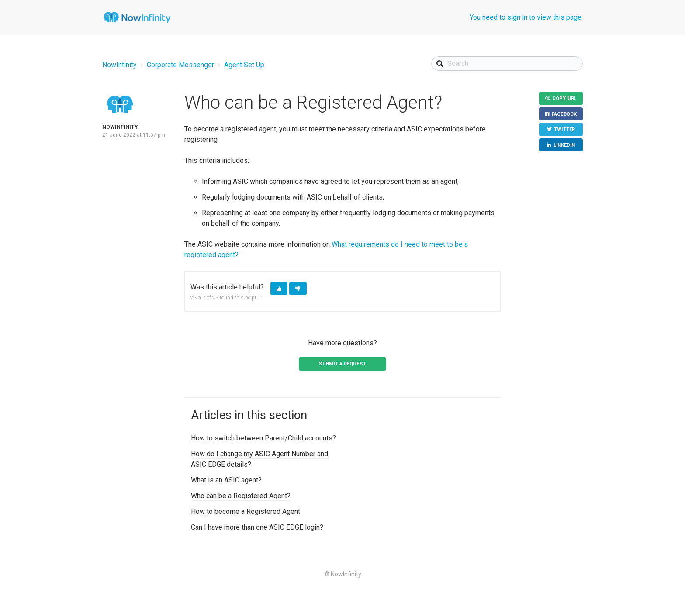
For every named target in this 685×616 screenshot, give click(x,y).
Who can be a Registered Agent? (241, 496)
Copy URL (564, 98)
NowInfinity (119, 65)
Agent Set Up (244, 65)
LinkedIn (564, 145)
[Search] (507, 64)
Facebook (564, 114)
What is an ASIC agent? (226, 480)
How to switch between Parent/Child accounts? (263, 438)
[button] (279, 289)
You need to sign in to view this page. (526, 17)
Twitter (564, 129)
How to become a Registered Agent (246, 511)
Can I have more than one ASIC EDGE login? (257, 527)
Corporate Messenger (180, 65)
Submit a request (342, 364)
